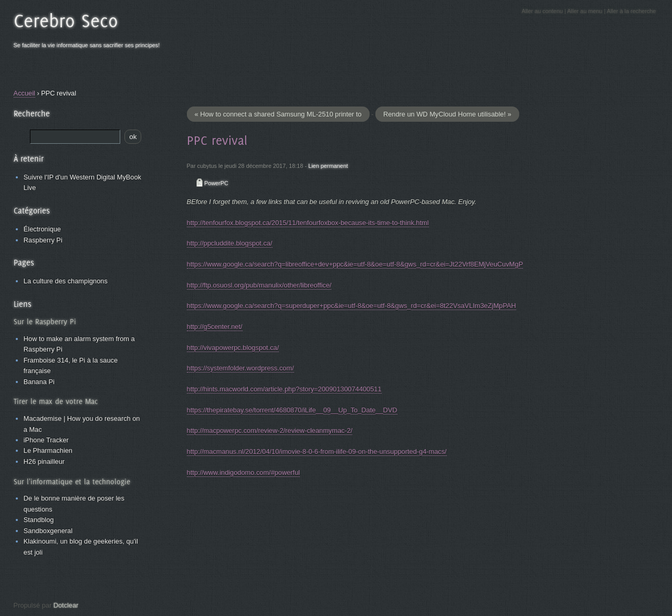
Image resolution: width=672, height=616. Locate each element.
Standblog (39, 520)
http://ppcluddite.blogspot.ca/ (230, 243)
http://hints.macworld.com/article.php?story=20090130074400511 (284, 389)
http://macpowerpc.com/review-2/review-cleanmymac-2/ (270, 431)
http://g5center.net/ (215, 327)
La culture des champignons (66, 281)
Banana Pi (39, 382)
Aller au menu (585, 11)
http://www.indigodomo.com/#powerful (244, 472)
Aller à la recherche (632, 11)
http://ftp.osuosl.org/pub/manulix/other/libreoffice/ (259, 285)
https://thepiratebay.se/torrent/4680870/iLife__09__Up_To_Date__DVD (292, 410)
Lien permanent (328, 166)
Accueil (24, 93)
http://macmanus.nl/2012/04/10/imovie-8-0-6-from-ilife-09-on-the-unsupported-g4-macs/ (317, 452)
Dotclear (66, 605)
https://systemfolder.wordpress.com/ (240, 368)
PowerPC (216, 183)
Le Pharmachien (48, 450)
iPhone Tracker (46, 440)
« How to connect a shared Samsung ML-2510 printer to (278, 114)
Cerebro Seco (66, 20)
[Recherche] (75, 137)
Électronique (42, 229)
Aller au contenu (542, 11)
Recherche (32, 113)
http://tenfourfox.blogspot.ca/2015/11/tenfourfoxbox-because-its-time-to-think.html (308, 223)
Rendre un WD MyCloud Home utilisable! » (447, 114)
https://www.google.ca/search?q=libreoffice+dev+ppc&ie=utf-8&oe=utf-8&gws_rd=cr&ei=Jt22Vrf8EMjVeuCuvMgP (355, 264)
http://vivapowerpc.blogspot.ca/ (233, 348)
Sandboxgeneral (48, 531)
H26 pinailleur (44, 461)
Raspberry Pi (43, 240)
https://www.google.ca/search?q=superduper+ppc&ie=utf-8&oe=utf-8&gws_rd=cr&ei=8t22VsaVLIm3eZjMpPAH (351, 306)
